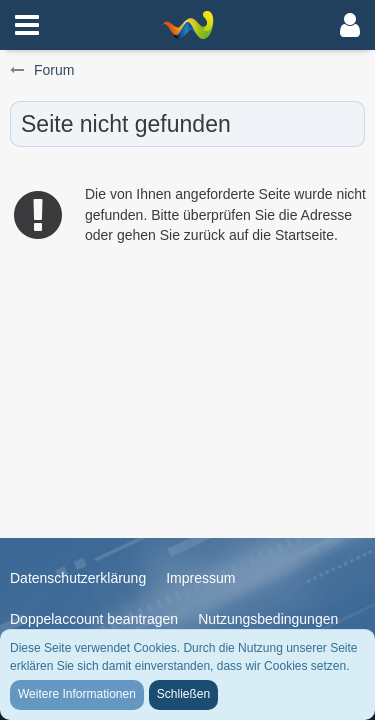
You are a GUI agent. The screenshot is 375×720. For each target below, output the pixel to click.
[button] (27, 25)
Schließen (183, 694)
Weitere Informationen (77, 694)
